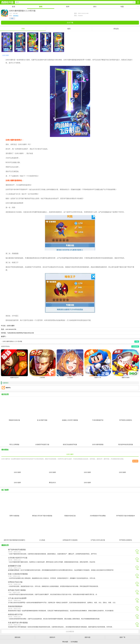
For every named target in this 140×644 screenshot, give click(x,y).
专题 (122, 7)
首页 (14, 7)
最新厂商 (122, 637)
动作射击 (16, 16)
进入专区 (135, 461)
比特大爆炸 (6, 55)
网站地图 (65, 642)
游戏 (41, 7)
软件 (68, 7)
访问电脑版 (74, 642)
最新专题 (87, 637)
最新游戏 (17, 637)
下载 (137, 553)
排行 (95, 7)
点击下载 (70, 23)
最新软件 (52, 637)
